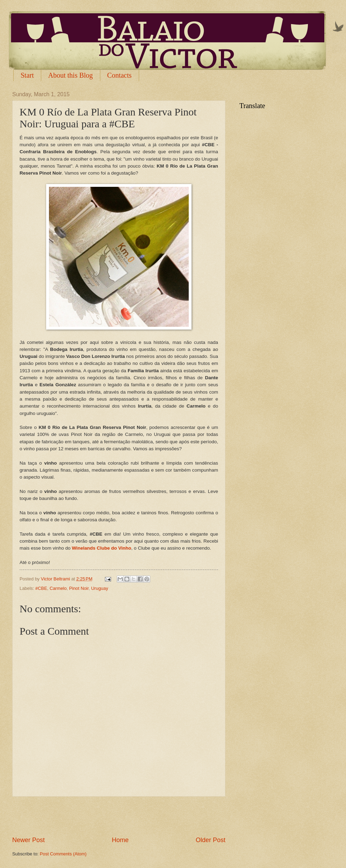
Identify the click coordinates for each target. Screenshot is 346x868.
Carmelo (58, 588)
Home (120, 840)
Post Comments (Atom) (63, 854)
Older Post (211, 840)
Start (27, 75)
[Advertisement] (119, 816)
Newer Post (28, 840)
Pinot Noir (79, 588)
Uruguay (100, 588)
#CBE (41, 588)
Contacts (120, 75)
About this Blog (71, 75)
